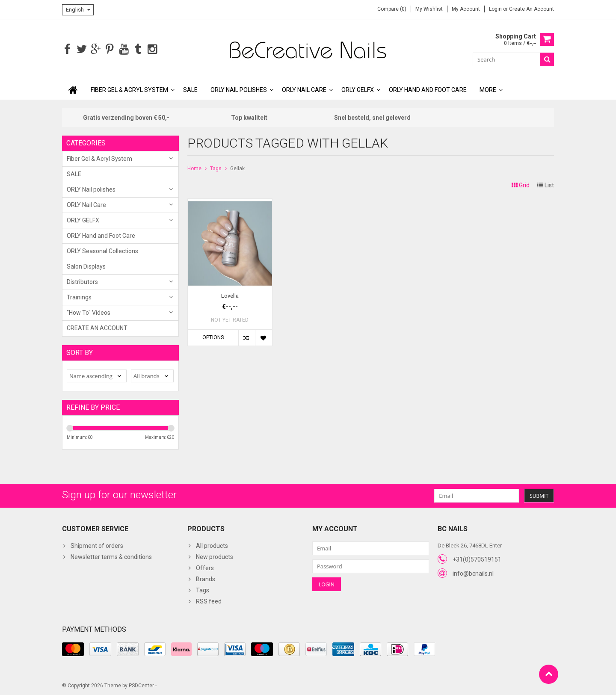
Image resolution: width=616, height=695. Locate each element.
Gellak (237, 168)
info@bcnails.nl (473, 573)
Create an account (532, 9)
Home (194, 168)
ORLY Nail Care (304, 89)
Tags (216, 168)
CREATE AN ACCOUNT (97, 327)
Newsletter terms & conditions (111, 556)
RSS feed (209, 601)
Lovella (230, 295)
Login (496, 9)
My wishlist (429, 9)
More (488, 89)
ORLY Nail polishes (239, 89)
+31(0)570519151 (477, 559)
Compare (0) (392, 9)
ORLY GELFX (358, 89)
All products (212, 545)
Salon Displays (86, 266)
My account (466, 9)
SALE (190, 89)
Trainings (79, 296)
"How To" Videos (89, 312)
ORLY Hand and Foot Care (428, 89)
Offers (205, 568)
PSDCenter (141, 685)
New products (215, 556)
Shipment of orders (97, 545)
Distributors (82, 281)
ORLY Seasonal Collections (102, 250)
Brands (206, 579)
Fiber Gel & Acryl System (129, 89)
